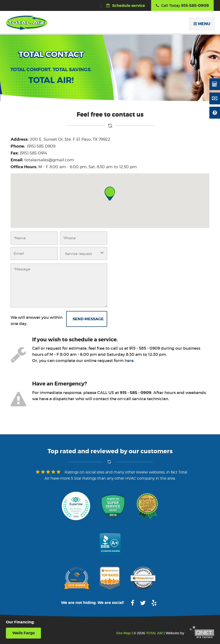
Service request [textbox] (79, 254)
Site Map (123, 633)
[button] (110, 194)
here (129, 361)
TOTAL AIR (154, 633)
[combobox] (84, 253)
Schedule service (126, 6)
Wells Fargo (24, 633)
